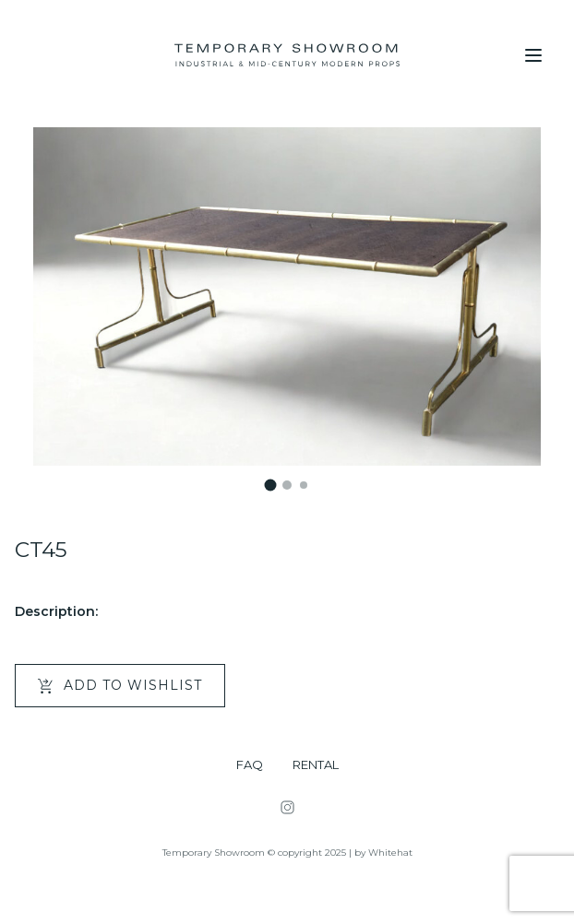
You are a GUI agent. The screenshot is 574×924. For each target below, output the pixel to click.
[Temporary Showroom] (287, 55)
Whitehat (390, 853)
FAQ (250, 765)
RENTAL (316, 765)
